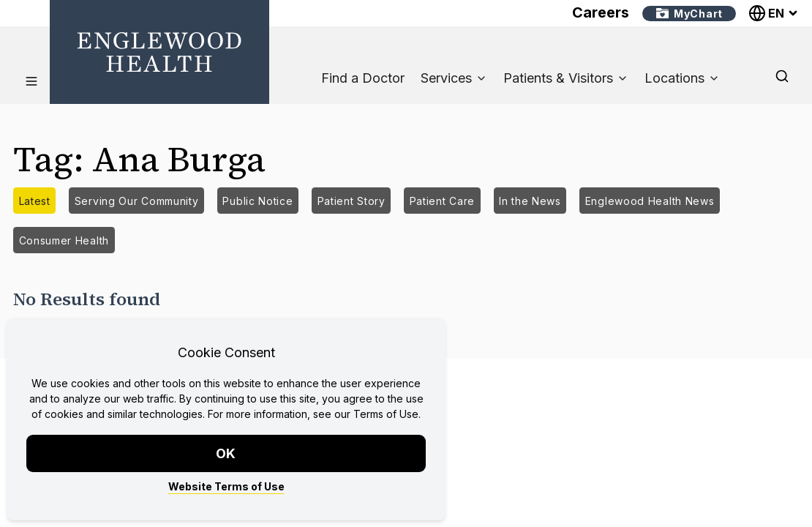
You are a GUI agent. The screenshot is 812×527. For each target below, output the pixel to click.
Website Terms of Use (226, 486)
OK (226, 453)
